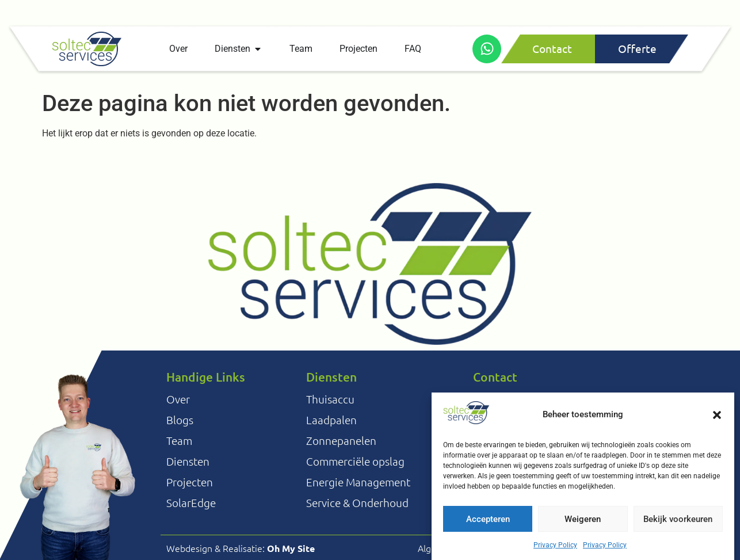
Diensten (188, 461)
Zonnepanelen (341, 440)
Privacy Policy (555, 548)
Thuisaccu (330, 399)
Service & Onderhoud (357, 502)
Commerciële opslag (355, 461)
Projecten (190, 482)
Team (179, 440)
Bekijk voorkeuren (678, 522)
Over (178, 399)
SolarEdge (191, 502)
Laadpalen (331, 420)
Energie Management (358, 482)
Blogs (180, 420)
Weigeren (583, 522)
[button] (717, 418)
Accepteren (488, 522)
